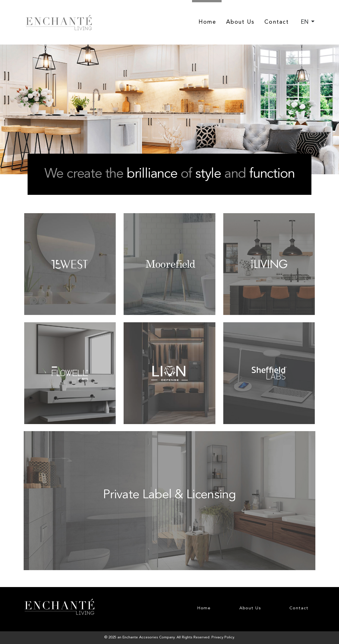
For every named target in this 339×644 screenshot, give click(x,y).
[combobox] (308, 22)
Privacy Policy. (223, 637)
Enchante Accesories (140, 637)
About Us (240, 22)
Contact (277, 22)
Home (207, 22)
